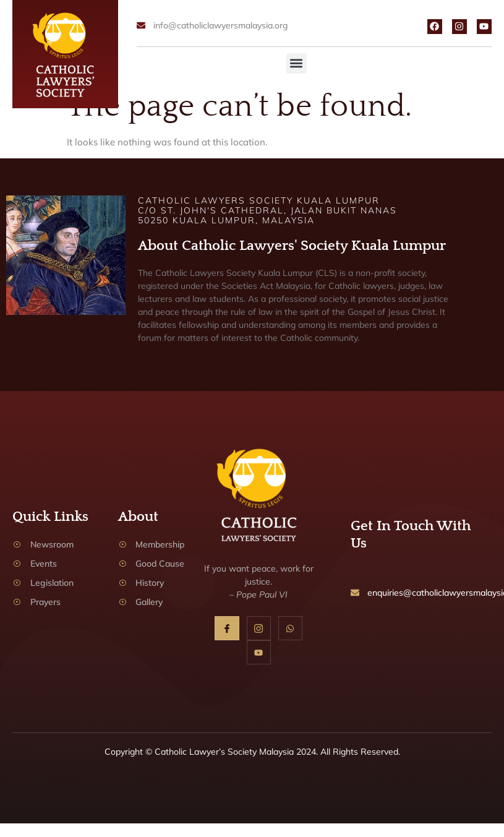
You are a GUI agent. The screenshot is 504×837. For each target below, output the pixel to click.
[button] (297, 63)
